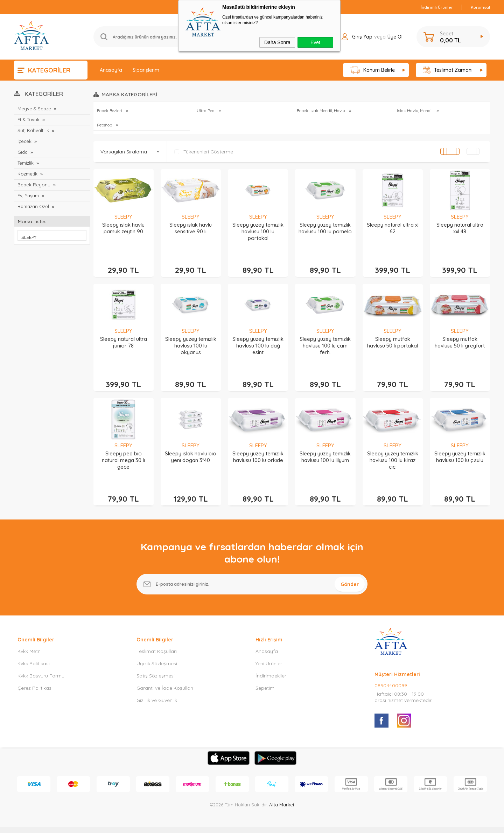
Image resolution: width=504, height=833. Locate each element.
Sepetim (265, 677)
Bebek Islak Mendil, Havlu (321, 111)
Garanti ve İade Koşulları (165, 677)
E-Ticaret (232, 824)
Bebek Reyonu (34, 185)
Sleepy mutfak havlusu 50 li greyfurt (460, 338)
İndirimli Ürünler (437, 7)
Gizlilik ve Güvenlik (157, 689)
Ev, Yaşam (28, 195)
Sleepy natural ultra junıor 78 (124, 338)
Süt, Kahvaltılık (33, 130)
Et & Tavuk (29, 119)
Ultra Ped (206, 111)
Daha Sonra (277, 42)
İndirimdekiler (271, 665)
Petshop (105, 125)
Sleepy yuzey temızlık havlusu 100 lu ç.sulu (460, 449)
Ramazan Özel (33, 206)
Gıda (23, 152)
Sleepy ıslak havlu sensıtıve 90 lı (191, 228)
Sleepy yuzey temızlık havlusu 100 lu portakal (258, 231)
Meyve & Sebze (34, 109)
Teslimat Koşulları (157, 640)
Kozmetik (28, 174)
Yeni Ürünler (269, 652)
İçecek (24, 141)
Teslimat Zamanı (448, 70)
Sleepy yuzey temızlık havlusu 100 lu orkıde (258, 449)
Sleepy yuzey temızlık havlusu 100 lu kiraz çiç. (393, 452)
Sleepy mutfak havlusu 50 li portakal (393, 338)
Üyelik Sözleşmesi (157, 652)
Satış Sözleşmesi (156, 665)
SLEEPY (123, 217)
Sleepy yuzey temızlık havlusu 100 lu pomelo (325, 228)
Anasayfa (111, 70)
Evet (315, 42)
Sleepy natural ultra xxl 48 (460, 228)
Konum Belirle (373, 70)
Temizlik (26, 163)
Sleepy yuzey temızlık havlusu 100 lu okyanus (191, 342)
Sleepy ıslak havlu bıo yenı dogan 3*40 (191, 449)
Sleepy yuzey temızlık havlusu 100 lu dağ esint (258, 342)
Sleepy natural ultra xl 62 (393, 228)
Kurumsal (480, 7)
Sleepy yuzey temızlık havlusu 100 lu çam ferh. (325, 342)
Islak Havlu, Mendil (415, 111)
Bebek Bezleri (110, 111)
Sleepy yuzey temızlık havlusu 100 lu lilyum (325, 449)
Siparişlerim (146, 70)
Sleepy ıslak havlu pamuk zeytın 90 (123, 228)
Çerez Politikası (35, 677)
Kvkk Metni (30, 640)
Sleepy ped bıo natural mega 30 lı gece (123, 452)
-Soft (216, 824)
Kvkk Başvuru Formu (41, 665)
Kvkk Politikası (34, 652)
